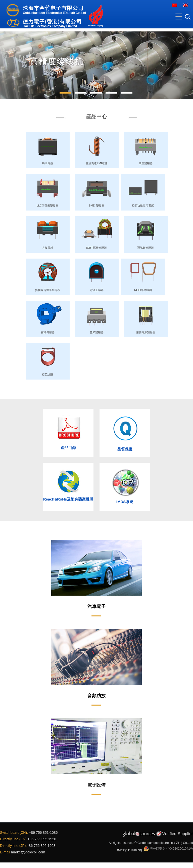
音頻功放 (96, 696)
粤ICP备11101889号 (130, 850)
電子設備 (96, 785)
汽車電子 (96, 606)
